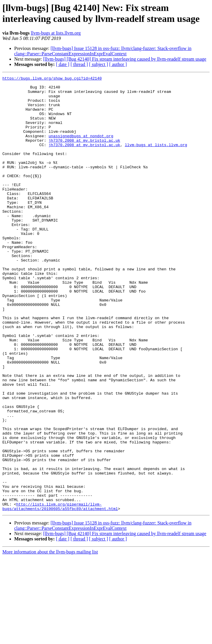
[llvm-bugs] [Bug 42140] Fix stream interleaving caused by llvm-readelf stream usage (125, 59)
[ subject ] (99, 64)
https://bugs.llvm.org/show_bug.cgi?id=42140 (52, 79)
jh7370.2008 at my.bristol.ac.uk (84, 154)
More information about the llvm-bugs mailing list (50, 639)
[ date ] (63, 64)
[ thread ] (79, 64)
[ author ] (118, 64)
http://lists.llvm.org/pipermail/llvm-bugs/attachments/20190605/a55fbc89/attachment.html (60, 593)
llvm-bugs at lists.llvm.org (56, 33)
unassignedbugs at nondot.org (81, 148)
